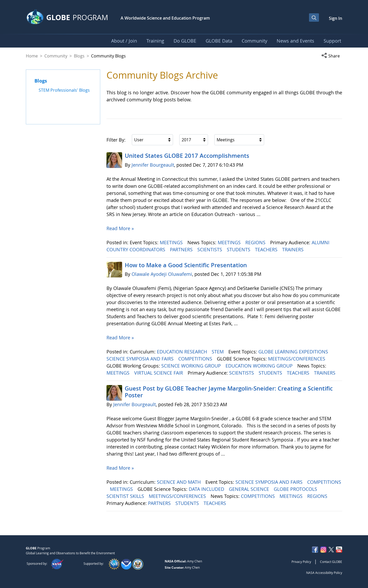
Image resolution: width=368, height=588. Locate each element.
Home (32, 56)
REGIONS (256, 242)
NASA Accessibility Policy (324, 573)
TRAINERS (293, 249)
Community (56, 56)
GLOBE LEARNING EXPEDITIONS (294, 352)
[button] (332, 56)
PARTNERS (182, 249)
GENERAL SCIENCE (250, 489)
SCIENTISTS (210, 249)
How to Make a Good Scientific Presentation (186, 265)
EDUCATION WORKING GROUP (260, 366)
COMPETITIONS (196, 359)
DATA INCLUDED (207, 489)
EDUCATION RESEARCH (183, 352)
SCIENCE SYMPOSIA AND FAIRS (141, 359)
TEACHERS (267, 249)
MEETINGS (172, 242)
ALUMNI (321, 242)
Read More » (120, 228)
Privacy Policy (301, 562)
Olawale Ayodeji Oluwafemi (162, 274)
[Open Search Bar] (314, 18)
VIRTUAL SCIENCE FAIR (159, 373)
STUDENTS (239, 249)
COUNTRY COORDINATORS (136, 249)
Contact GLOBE (331, 562)
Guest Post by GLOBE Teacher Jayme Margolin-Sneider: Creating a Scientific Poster (229, 392)
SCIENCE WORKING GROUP (192, 366)
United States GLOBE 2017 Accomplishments (187, 156)
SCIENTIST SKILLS (126, 496)
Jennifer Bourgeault (153, 165)
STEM (218, 352)
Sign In (336, 18)
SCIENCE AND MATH (179, 482)
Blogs (79, 56)
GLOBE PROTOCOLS (296, 489)
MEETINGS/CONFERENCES (297, 359)
